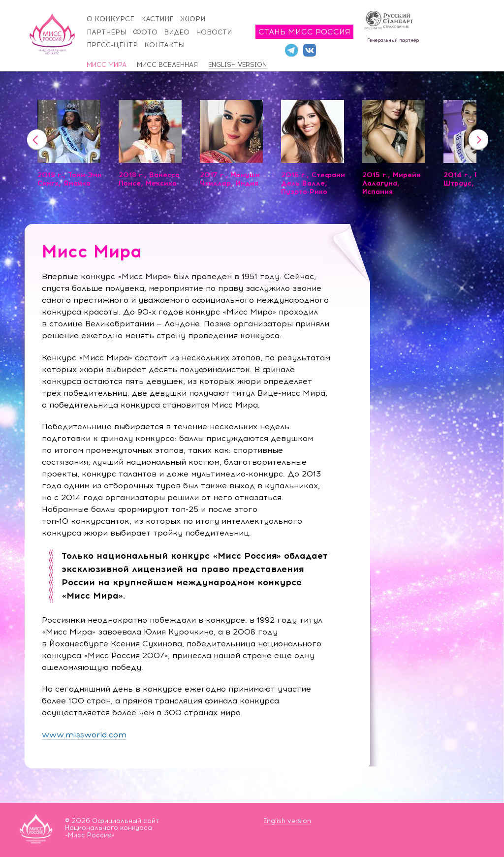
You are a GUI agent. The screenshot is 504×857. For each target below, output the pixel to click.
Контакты (164, 45)
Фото (145, 32)
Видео (177, 32)
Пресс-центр (112, 45)
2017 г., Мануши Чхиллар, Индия (230, 179)
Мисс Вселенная (167, 65)
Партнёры (107, 32)
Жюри (193, 19)
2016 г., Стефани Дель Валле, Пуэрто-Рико (313, 183)
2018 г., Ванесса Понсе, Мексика (149, 179)
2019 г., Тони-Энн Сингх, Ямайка (70, 179)
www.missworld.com (84, 735)
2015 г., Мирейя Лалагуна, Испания (391, 183)
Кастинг (157, 19)
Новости (214, 32)
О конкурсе (110, 19)
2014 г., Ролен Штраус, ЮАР (470, 179)
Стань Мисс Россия (304, 32)
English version (237, 65)
